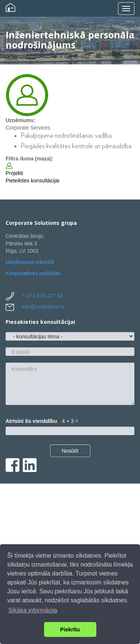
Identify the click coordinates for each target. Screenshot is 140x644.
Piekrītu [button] (70, 629)
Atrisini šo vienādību (33, 421)
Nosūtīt (70, 451)
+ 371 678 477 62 (42, 296)
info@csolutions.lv (43, 307)
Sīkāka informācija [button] (33, 610)
